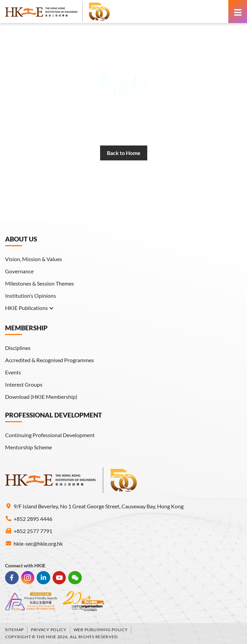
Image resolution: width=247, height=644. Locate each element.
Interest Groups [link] (24, 384)
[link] (58, 12)
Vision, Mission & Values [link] (34, 259)
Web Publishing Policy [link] (101, 630)
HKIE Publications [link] (30, 308)
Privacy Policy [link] (49, 630)
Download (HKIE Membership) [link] (41, 397)
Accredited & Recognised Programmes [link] (50, 360)
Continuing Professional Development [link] (50, 435)
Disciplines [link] (18, 348)
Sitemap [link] (14, 630)
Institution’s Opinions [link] (31, 296)
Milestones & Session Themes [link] (40, 283)
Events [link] (13, 372)
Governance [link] (19, 271)
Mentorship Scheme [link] (28, 447)
